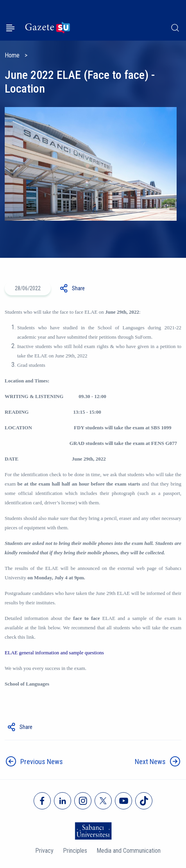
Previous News (42, 762)
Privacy (44, 851)
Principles (75, 851)
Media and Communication (129, 851)
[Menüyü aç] (10, 28)
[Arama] (175, 28)
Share (78, 288)
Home (12, 55)
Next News (150, 762)
